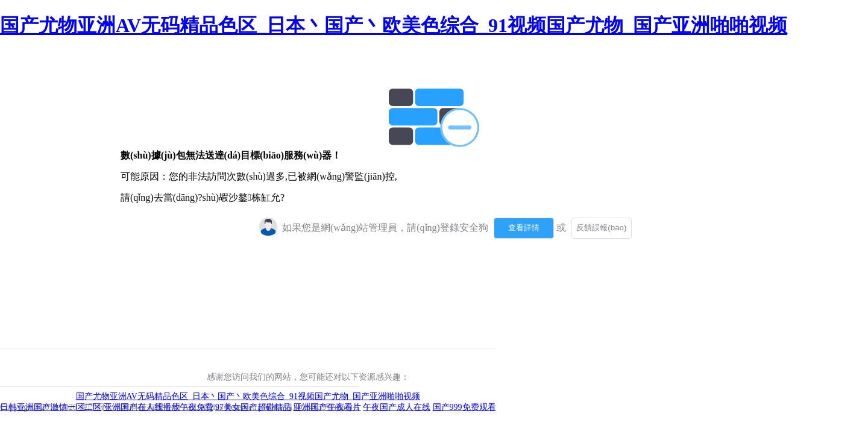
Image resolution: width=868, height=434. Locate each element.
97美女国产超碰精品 (253, 407)
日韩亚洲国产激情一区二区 (51, 407)
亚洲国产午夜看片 (327, 407)
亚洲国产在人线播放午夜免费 (159, 407)
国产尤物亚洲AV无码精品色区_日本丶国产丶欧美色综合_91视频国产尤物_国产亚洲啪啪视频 (394, 25)
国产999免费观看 (464, 407)
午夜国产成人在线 (397, 407)
